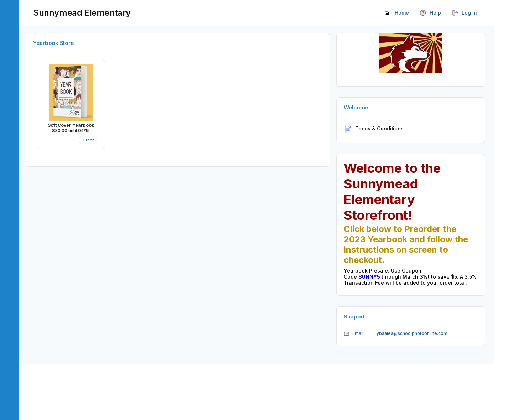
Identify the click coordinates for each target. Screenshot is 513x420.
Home (397, 13)
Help (430, 13)
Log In (464, 13)
